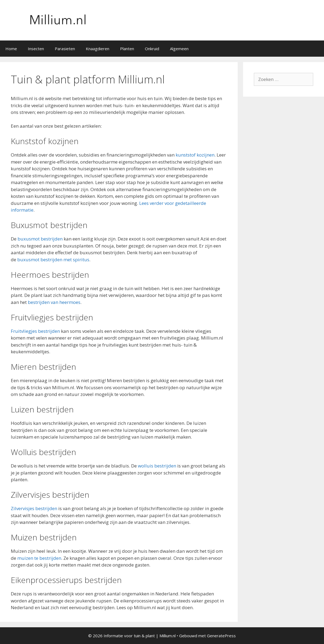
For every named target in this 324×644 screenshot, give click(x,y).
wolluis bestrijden (157, 466)
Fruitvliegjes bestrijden (35, 331)
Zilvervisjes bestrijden (34, 508)
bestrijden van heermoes (54, 302)
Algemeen (179, 49)
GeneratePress (221, 636)
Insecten (36, 49)
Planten (127, 49)
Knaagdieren (98, 49)
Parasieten (65, 49)
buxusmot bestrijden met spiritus (53, 260)
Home (11, 49)
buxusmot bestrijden (40, 239)
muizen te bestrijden (39, 558)
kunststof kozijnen (195, 155)
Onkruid (152, 49)
